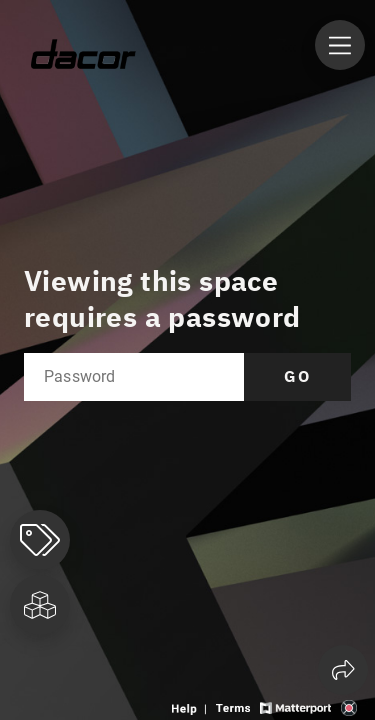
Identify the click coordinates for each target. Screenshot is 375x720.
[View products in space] (340, 45)
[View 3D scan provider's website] (349, 706)
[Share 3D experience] (343, 670)
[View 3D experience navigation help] (191, 706)
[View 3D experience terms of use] (235, 706)
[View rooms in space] (40, 605)
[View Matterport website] (295, 706)
